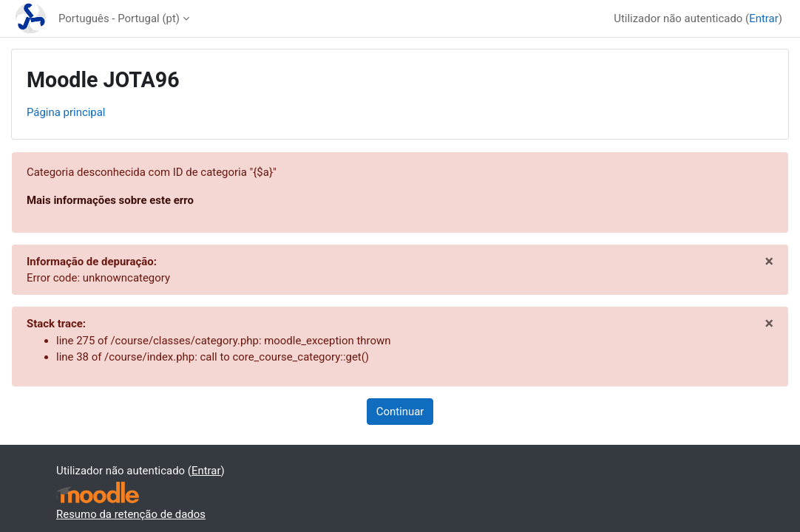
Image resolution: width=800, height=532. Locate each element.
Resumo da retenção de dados (131, 514)
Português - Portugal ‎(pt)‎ (119, 18)
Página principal (66, 112)
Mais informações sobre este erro (110, 200)
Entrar (764, 18)
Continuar (400, 412)
